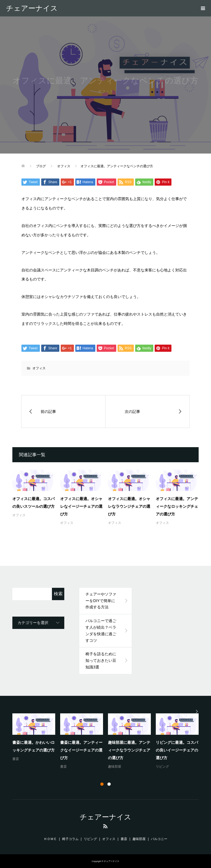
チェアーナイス (32, 8)
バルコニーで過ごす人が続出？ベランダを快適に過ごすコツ (101, 630)
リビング (162, 767)
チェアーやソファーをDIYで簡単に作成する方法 (101, 601)
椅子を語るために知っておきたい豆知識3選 (101, 660)
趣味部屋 (115, 767)
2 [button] (109, 784)
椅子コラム (70, 839)
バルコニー (159, 839)
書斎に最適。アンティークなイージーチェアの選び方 (81, 750)
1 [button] (102, 784)
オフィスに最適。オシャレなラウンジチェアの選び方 (129, 506)
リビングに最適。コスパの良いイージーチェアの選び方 (177, 750)
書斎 (16, 759)
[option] (108, 742)
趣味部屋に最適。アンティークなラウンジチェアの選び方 (129, 750)
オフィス (39, 368)
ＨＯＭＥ (50, 839)
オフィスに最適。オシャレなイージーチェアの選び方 (81, 506)
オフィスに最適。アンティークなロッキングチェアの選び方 (177, 506)
